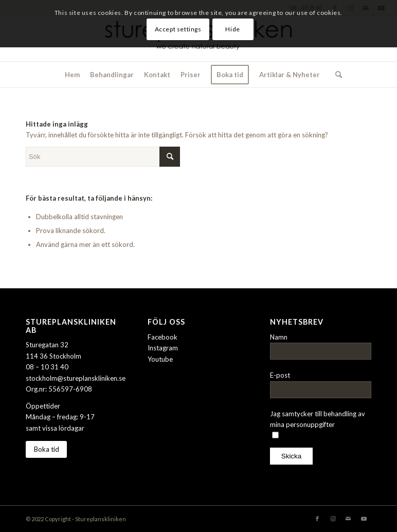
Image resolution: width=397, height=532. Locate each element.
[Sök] (336, 75)
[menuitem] (72, 75)
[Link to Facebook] (317, 519)
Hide (232, 29)
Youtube (160, 359)
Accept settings (178, 29)
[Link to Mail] (348, 519)
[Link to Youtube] (364, 519)
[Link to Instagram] (333, 519)
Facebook (163, 337)
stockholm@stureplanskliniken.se (76, 378)
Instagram (163, 348)
